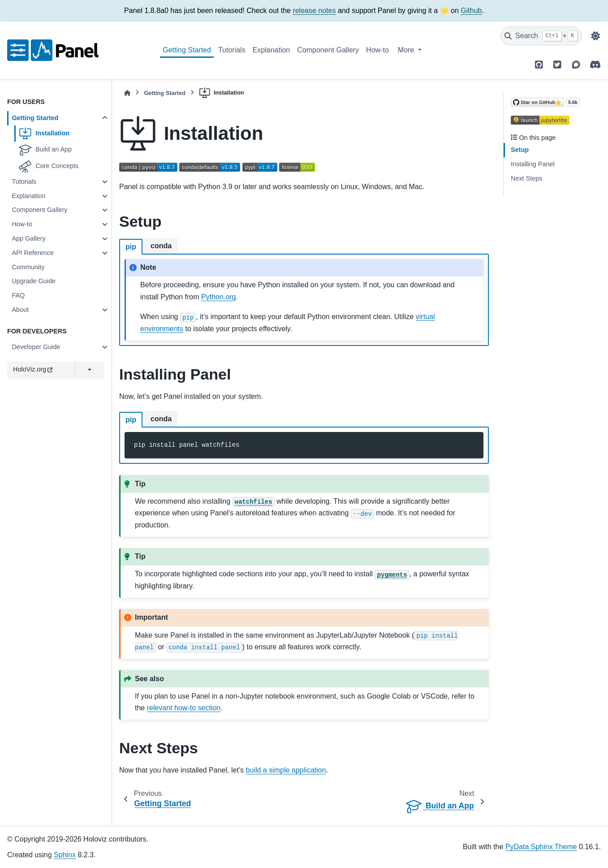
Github (471, 11)
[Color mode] (595, 36)
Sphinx (65, 855)
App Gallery (28, 238)
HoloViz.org (33, 369)
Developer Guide (36, 347)
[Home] (127, 93)
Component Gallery (328, 50)
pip (131, 247)
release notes (314, 11)
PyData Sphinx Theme (541, 847)
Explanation (272, 50)
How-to (377, 50)
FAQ (18, 295)
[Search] (541, 36)
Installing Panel (533, 164)
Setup (520, 150)
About (20, 310)
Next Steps (526, 178)
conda (161, 246)
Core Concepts (49, 166)
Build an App (45, 150)
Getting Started (187, 50)
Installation (44, 134)
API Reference (33, 253)
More (407, 50)
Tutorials (232, 50)
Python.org (218, 297)
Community (28, 267)
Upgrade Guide (34, 281)
